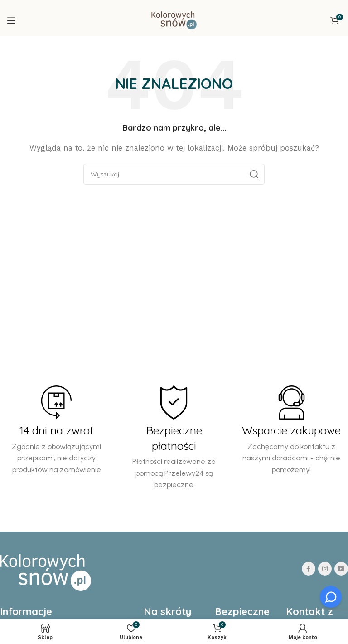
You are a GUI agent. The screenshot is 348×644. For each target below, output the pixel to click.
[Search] (174, 174)
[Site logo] (174, 20)
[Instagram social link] (325, 569)
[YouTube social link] (341, 569)
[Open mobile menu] (11, 20)
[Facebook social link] (309, 569)
